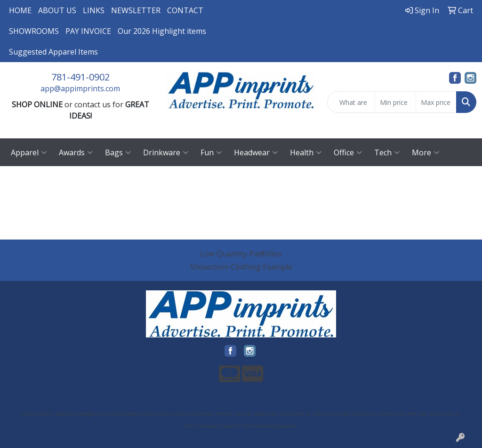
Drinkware (166, 152)
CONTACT (185, 10)
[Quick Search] (351, 102)
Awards (76, 152)
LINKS (94, 10)
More (426, 152)
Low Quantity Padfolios (241, 254)
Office (348, 152)
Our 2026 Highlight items (162, 31)
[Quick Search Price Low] (395, 102)
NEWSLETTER (136, 10)
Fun (211, 152)
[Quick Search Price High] (436, 102)
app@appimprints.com (80, 88)
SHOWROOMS (34, 31)
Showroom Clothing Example (241, 267)
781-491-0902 (80, 77)
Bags (118, 152)
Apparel (29, 152)
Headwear (256, 152)
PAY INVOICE (88, 31)
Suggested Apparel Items (53, 52)
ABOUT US (57, 10)
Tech (387, 152)
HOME (20, 10)
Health (306, 152)
